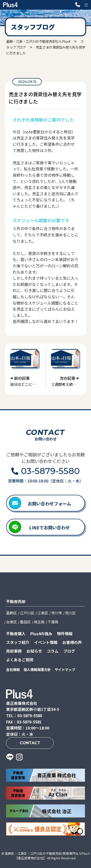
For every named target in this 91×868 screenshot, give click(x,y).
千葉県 (53, 622)
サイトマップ (65, 669)
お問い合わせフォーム (49, 503)
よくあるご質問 (20, 660)
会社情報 (13, 669)
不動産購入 (16, 634)
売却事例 (14, 651)
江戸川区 (27, 613)
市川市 (57, 613)
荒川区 (70, 613)
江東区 (43, 613)
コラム (53, 651)
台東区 (12, 622)
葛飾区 (12, 613)
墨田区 (25, 622)
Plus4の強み (41, 634)
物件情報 (65, 634)
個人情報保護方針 (37, 669)
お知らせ (34, 651)
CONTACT (30, 743)
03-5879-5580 (50, 471)
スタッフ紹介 (18, 642)
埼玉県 (39, 622)
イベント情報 (46, 642)
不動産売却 (16, 601)
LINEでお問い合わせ (50, 527)
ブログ (69, 651)
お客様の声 (72, 642)
